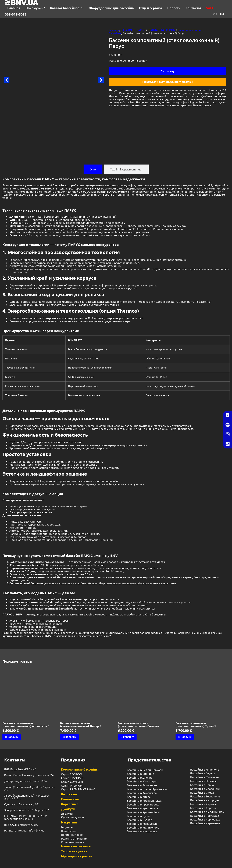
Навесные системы (76, 848)
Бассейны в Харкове (204, 806)
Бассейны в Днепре (140, 779)
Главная (114, 30)
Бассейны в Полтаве (204, 783)
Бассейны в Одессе (203, 775)
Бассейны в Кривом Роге (143, 814)
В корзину (168, 71)
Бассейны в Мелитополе (143, 829)
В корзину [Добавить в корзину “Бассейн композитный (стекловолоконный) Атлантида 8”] (12, 739)
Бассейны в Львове (140, 821)
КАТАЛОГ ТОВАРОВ (133, 30)
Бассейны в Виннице (140, 775)
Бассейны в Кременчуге (143, 810)
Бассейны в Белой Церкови (145, 771)
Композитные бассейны (80, 771)
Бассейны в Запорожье (142, 787)
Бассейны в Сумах (202, 794)
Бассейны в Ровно (202, 787)
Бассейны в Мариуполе (142, 825)
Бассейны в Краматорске (143, 806)
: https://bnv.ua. (21, 826)
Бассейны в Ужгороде (204, 802)
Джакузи (68, 810)
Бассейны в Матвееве (204, 779)
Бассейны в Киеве (139, 798)
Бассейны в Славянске (205, 790)
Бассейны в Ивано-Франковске (147, 791)
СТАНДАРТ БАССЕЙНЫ (161, 30)
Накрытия (69, 824)
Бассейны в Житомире (142, 783)
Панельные (70, 801)
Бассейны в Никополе (205, 771)
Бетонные (69, 796)
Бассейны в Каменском (142, 794)
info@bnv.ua (36, 832)
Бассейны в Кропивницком (145, 802)
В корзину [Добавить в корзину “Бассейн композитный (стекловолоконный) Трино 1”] (185, 739)
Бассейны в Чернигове (205, 825)
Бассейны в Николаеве (142, 833)
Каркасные (70, 806)
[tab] (93, 171)
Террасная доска (74, 853)
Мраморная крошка (77, 858)
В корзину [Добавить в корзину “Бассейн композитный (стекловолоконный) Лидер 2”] (69, 739)
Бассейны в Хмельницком (207, 814)
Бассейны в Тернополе (205, 798)
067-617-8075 (16, 14)
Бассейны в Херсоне (203, 810)
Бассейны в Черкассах (205, 817)
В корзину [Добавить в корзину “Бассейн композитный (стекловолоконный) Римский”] (127, 739)
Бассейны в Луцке (139, 818)
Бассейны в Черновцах (205, 821)
